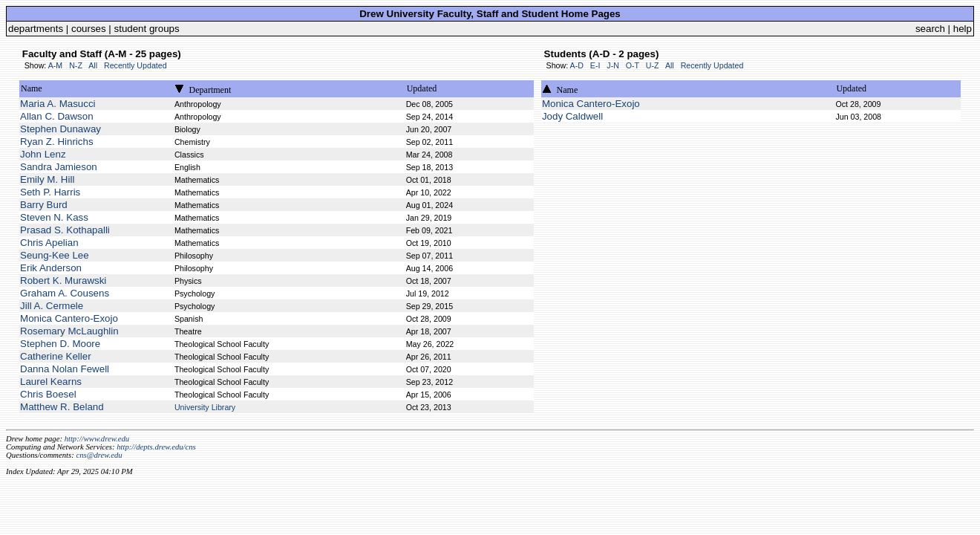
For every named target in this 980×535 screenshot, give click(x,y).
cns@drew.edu (99, 455)
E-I (595, 65)
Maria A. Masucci (58, 104)
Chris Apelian (49, 243)
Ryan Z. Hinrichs (57, 142)
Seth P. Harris (50, 192)
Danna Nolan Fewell (65, 369)
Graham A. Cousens (65, 293)
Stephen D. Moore (60, 344)
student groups (147, 29)
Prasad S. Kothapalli (65, 230)
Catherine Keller (56, 356)
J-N (613, 65)
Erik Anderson (51, 268)
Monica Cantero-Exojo (69, 318)
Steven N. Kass (54, 217)
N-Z (76, 65)
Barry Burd (44, 205)
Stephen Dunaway (61, 129)
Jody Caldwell (572, 116)
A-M (56, 65)
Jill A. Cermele (52, 306)
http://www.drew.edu (97, 439)
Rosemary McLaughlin (69, 331)
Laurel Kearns (51, 382)
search (930, 29)
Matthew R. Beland (62, 407)
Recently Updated (135, 65)
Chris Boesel (48, 394)
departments (36, 29)
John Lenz (43, 154)
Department (210, 90)
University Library (205, 407)
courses (89, 29)
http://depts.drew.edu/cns (156, 447)
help (963, 29)
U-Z (653, 65)
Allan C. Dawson (57, 116)
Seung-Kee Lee (55, 255)
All (93, 65)
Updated (422, 88)
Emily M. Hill (47, 179)
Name (32, 88)
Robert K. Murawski (63, 281)
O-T (633, 65)
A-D (577, 65)
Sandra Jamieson (59, 167)
